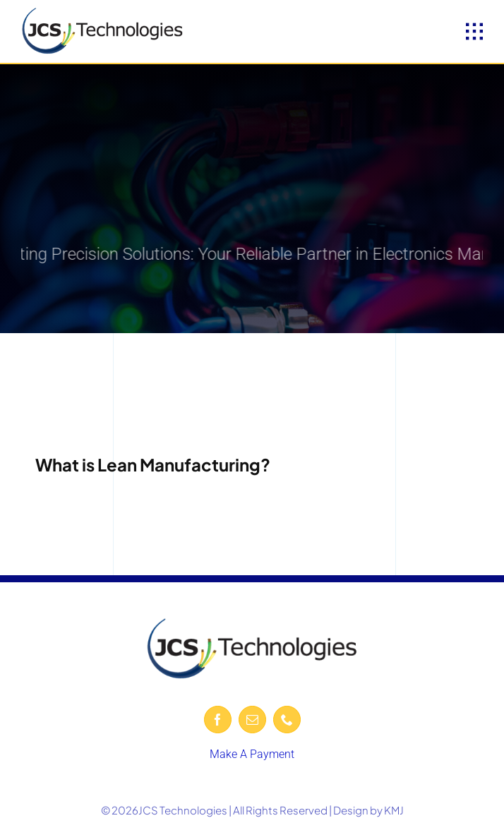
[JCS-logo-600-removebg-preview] (102, 12)
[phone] (287, 720)
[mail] (252, 720)
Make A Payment (252, 754)
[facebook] (218, 720)
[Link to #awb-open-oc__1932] (474, 32)
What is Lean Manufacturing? (153, 464)
